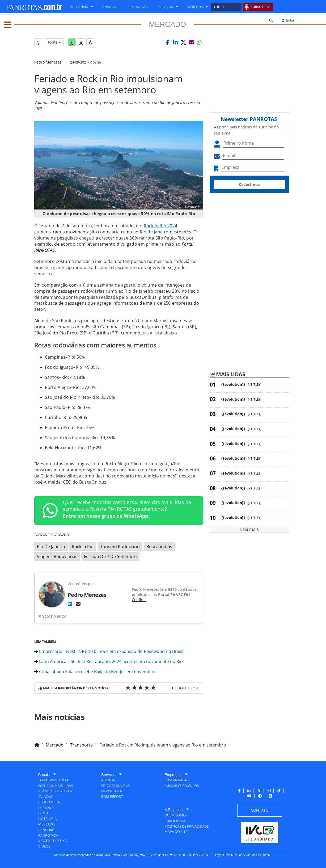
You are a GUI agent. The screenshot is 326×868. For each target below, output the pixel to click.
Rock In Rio (83, 547)
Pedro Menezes (48, 62)
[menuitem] (80, 7)
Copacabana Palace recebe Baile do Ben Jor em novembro (95, 672)
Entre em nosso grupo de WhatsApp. (106, 516)
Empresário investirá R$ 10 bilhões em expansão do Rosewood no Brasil (109, 651)
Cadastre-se (250, 184)
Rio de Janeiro (154, 232)
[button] (167, 42)
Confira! (139, 600)
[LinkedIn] (70, 604)
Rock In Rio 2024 (161, 226)
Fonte (54, 42)
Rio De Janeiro (51, 547)
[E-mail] (78, 604)
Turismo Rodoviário (120, 547)
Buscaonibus (159, 547)
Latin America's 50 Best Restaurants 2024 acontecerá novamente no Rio (109, 661)
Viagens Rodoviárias (57, 556)
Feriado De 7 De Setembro (110, 556)
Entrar (288, 20)
